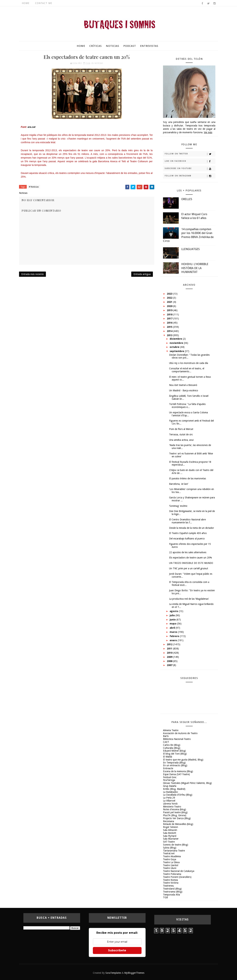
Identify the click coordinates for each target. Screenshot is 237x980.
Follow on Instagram (190, 176)
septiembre (177, 351)
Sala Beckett (170, 833)
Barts (166, 736)
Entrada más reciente (32, 274)
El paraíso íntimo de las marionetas (188, 478)
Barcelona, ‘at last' (179, 484)
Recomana (169, 821)
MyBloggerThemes (134, 973)
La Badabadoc (171, 792)
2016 (170, 323)
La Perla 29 (169, 798)
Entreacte (168, 768)
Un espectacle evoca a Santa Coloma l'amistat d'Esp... (188, 414)
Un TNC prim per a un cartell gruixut (189, 568)
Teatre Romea (170, 880)
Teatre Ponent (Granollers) (177, 877)
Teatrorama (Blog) (173, 892)
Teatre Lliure (170, 868)
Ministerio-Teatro (172, 807)
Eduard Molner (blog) (174, 751)
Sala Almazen (170, 830)
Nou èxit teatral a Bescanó (183, 385)
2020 (170, 306)
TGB (165, 897)
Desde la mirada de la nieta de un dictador (192, 528)
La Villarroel (169, 801)
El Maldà (168, 757)
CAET (166, 742)
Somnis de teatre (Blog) (176, 845)
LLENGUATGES (190, 249)
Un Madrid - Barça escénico (184, 390)
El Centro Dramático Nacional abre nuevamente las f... (187, 521)
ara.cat (32, 127)
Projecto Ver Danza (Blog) (177, 818)
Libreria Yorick (170, 804)
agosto (174, 611)
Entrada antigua (142, 274)
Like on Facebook (190, 161)
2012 (170, 644)
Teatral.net (169, 853)
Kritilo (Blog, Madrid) (174, 789)
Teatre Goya (170, 859)
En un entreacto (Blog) (175, 765)
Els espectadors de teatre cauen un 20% (190, 558)
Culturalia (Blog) (172, 748)
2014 (170, 331)
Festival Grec (170, 777)
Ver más (208, 132)
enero (174, 640)
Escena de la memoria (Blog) (178, 771)
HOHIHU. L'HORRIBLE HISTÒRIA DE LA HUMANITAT (195, 268)
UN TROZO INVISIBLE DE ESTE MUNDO (191, 563)
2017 (170, 319)
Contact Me (44, 3)
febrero (175, 636)
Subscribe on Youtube (190, 169)
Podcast (130, 46)
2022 (170, 298)
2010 (170, 653)
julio (173, 615)
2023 (170, 294)
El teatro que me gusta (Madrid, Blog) (183, 760)
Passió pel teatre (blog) (175, 812)
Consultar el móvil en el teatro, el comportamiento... (187, 370)
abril (173, 628)
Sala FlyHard (170, 836)
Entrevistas (149, 46)
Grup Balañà (170, 786)
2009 (170, 657)
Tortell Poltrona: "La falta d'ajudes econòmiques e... (187, 406)
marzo (174, 632)
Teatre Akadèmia (172, 856)
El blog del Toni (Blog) (175, 754)
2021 (170, 302)
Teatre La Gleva (171, 862)
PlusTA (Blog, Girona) (175, 815)
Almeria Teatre (171, 730)
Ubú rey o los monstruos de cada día (189, 363)
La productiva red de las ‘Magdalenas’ (189, 599)
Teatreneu (168, 886)
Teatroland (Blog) (172, 889)
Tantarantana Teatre (174, 851)
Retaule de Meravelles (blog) (178, 824)
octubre (175, 347)
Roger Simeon (171, 827)
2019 (170, 310)
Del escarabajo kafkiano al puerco (187, 539)
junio (173, 620)
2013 (170, 335)
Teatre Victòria (171, 883)
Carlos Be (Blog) (172, 745)
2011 (170, 649)
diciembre (176, 339)
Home (26, 3)
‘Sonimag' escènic (178, 506)
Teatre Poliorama (172, 874)
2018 (170, 315)
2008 (170, 661)
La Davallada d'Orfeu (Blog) (178, 795)
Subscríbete (117, 950)
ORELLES (187, 199)
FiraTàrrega (169, 780)
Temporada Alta (171, 895)
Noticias (113, 46)
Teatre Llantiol (171, 865)
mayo (173, 624)
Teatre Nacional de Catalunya (179, 871)
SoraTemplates (113, 973)
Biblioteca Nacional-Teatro (177, 739)
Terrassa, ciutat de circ (181, 434)
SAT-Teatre (169, 842)
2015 (170, 327)
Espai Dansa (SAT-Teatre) (176, 774)
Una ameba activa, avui (181, 440)
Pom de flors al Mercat (181, 429)
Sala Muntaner (171, 839)
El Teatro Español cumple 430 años (188, 533)
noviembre (177, 343)
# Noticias (34, 187)
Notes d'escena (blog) (175, 809)
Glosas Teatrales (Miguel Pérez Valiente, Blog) (187, 783)
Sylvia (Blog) (170, 848)
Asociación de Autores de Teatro (180, 733)
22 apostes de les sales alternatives (188, 552)
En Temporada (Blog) (174, 763)
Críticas (96, 46)
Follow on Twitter (190, 154)
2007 (170, 665)
